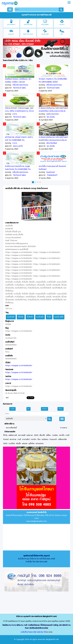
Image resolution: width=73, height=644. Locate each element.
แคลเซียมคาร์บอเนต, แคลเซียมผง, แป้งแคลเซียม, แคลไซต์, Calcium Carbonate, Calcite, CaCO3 (18, 82)
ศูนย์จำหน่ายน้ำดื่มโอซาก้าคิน (33, 556)
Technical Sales (20, 88)
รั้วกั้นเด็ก (30, 317)
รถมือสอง (45, 439)
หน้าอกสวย (40, 444)
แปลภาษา (30, 435)
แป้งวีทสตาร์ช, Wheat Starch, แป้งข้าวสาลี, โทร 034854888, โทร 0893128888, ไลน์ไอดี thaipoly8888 (19, 140)
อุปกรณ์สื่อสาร (11, 25)
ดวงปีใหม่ (12, 444)
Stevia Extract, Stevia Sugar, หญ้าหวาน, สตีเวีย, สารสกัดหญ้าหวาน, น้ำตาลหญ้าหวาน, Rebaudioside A (19, 111)
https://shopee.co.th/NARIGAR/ (19, 366)
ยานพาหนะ (11, 34)
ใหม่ (29, 409)
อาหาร (15, 114)
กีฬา (62, 34)
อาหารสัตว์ (26, 439)
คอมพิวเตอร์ (51, 172)
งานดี (19, 439)
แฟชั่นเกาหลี (13, 435)
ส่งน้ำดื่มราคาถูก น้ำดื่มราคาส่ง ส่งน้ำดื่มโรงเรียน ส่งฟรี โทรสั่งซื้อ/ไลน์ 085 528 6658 (36, 559)
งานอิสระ (55, 435)
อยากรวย (13, 439)
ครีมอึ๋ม (18, 444)
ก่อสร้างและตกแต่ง (28, 34)
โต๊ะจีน (5, 435)
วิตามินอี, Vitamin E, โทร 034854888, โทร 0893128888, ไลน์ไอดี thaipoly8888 (53, 82)
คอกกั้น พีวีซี (59, 317)
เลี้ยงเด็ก (42, 435)
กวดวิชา (34, 439)
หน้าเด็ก (62, 435)
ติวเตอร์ (6, 439)
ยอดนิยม (45, 409)
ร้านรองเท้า (53, 439)
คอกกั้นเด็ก (11, 317)
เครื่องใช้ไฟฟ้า (45, 25)
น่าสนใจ (13, 409)
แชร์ (7, 398)
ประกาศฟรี (22, 435)
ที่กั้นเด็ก (21, 317)
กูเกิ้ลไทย (32, 444)
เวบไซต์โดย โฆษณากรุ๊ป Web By (32, 632)
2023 (36, 435)
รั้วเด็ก (49, 317)
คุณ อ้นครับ (51, 117)
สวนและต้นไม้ (45, 34)
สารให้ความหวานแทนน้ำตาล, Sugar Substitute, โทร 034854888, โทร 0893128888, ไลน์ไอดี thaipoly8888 (19, 169)
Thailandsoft (52, 175)
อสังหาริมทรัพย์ (28, 25)
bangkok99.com (52, 640)
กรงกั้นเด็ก (40, 317)
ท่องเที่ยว (62, 25)
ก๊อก (39, 439)
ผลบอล (25, 444)
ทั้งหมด (61, 409)
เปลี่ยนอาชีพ (63, 439)
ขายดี (67, 435)
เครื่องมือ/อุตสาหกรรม (20, 85)
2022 (5, 444)
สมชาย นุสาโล (18, 146)
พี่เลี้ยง (49, 435)
